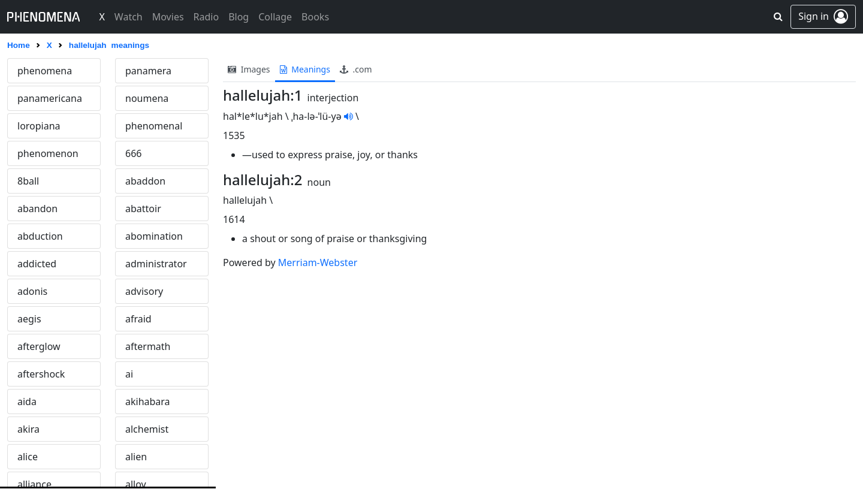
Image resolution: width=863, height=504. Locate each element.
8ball (28, 181)
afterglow (39, 346)
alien (136, 457)
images (249, 69)
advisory (144, 291)
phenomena (45, 71)
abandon (37, 209)
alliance (34, 484)
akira (28, 429)
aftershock (41, 374)
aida (27, 402)
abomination (154, 236)
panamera (148, 71)
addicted (37, 264)
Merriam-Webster (318, 262)
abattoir (143, 209)
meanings (305, 69)
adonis (32, 291)
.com (356, 69)
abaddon (145, 181)
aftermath (148, 346)
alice (28, 457)
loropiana (39, 126)
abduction (40, 236)
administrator (156, 264)
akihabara (148, 402)
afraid (138, 319)
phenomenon (48, 153)
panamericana (50, 98)
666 (133, 153)
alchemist (147, 429)
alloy (136, 484)
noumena (147, 98)
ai (129, 374)
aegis (29, 319)
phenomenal (154, 126)
